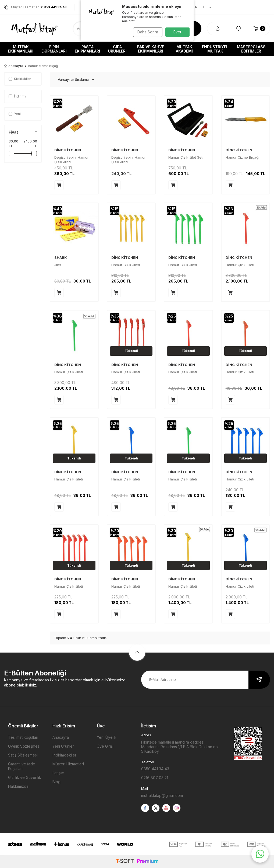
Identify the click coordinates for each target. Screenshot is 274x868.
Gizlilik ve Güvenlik (25, 777)
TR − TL (199, 7)
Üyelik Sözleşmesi (24, 746)
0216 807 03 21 (155, 778)
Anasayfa (14, 66)
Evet (177, 32)
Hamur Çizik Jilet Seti (186, 157)
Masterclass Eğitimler (251, 49)
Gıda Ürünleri (117, 49)
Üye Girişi (105, 746)
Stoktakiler (20, 79)
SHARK (61, 257)
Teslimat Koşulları (23, 737)
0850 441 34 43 (155, 769)
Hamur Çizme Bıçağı (242, 157)
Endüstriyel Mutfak (215, 49)
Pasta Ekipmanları (87, 49)
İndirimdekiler (64, 755)
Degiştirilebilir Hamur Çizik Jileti (72, 160)
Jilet (58, 265)
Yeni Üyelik (107, 737)
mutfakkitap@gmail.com (162, 795)
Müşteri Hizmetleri (68, 764)
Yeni (15, 114)
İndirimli (17, 96)
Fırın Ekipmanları (54, 49)
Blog (56, 782)
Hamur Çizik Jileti (126, 265)
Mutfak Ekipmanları (21, 49)
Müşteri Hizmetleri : (35, 7)
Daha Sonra (147, 32)
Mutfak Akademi (184, 49)
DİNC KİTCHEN (68, 150)
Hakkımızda (18, 786)
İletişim (58, 773)
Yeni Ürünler (63, 746)
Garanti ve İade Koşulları (22, 766)
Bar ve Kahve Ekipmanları (151, 49)
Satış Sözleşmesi (23, 755)
